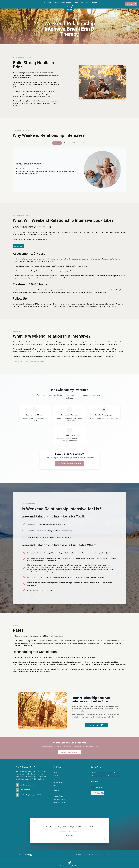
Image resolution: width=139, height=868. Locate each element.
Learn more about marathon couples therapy (30, 361)
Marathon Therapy (59, 802)
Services (93, 3)
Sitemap (109, 855)
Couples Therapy (59, 796)
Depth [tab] (66, 143)
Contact (56, 3)
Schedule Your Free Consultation (69, 464)
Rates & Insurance (66, 3)
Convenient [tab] (57, 143)
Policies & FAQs (78, 3)
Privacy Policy (119, 855)
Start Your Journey (96, 725)
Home (44, 3)
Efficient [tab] (74, 143)
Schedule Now (18, 246)
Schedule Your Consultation (70, 752)
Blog (87, 3)
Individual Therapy (59, 799)
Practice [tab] (83, 143)
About (50, 3)
